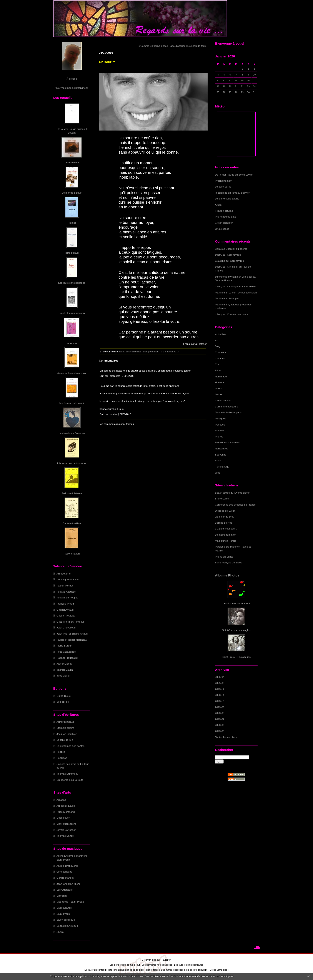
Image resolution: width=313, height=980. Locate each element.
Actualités (221, 334)
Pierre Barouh (64, 646)
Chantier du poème (236, 249)
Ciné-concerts (64, 872)
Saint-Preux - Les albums (236, 657)
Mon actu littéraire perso (229, 412)
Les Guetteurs (65, 890)
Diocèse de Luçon (225, 511)
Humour (220, 382)
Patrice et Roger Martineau (72, 640)
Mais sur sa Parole (226, 541)
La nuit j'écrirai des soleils (242, 286)
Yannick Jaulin (65, 670)
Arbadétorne (64, 574)
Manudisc (62, 896)
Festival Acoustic (66, 592)
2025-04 (220, 677)
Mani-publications (66, 824)
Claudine (220, 261)
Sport (218, 460)
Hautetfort (166, 960)
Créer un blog (149, 960)
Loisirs (219, 394)
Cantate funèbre (72, 523)
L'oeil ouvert (63, 818)
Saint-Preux (63, 914)
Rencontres (221, 448)
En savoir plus (225, 976)
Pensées (220, 425)
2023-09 (220, 707)
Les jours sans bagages (72, 283)
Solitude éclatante (72, 493)
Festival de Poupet (67, 597)
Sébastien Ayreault (67, 926)
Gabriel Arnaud (65, 610)
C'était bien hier (224, 223)
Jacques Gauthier (67, 734)
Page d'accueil (177, 46)
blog (225, 970)
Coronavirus (234, 255)
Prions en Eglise (224, 557)
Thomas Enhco (65, 836)
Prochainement (224, 181)
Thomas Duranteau (67, 774)
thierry (219, 255)
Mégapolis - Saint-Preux (70, 902)
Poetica (61, 752)
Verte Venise (72, 162)
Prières (219, 436)
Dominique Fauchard (68, 579)
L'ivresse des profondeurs (72, 463)
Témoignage (222, 467)
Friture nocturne (224, 211)
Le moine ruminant (226, 535)
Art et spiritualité (66, 806)
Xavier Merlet (64, 664)
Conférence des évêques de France (235, 505)
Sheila (60, 932)
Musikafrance (64, 908)
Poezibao (62, 758)
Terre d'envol (72, 253)
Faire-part (234, 298)
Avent (218, 205)
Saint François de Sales (228, 562)
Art (217, 340)
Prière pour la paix (225, 217)
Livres (218, 388)
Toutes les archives (226, 737)
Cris (217, 364)
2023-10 (220, 701)
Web (218, 473)
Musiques (220, 418)
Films (218, 370)
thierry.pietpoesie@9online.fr (72, 88)
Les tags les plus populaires (189, 965)
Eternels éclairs (65, 728)
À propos (72, 79)
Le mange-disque (72, 193)
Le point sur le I (224, 187)
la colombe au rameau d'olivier (232, 193)
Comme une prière (238, 314)
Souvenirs (221, 455)
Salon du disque (66, 920)
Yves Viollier (63, 676)
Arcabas (61, 800)
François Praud (65, 604)
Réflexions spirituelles (227, 442)
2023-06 (220, 725)
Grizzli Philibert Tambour (70, 622)
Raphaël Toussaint (67, 658)
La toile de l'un (65, 740)
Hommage (221, 376)
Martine (219, 292)
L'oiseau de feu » (197, 46)
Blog (218, 346)
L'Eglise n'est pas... (226, 529)
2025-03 (220, 683)
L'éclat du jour (223, 400)
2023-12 (220, 689)
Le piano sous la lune (227, 199)
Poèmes (220, 430)
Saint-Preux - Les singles (236, 630)
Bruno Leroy (222, 498)
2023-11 (220, 695)
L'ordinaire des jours (226, 406)
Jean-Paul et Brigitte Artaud (72, 634)
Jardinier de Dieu (225, 517)
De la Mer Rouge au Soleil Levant (234, 175)
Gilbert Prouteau (66, 616)
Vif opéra (72, 343)
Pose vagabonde (66, 652)
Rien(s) (72, 223)
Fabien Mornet (65, 585)
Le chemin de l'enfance (72, 433)
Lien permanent (151, 352)
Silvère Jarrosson (66, 830)
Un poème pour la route (70, 780)
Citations (220, 358)
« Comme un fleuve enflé (152, 46)
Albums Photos (227, 575)
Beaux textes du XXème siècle (232, 493)
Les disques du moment (236, 603)
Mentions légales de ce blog (129, 970)
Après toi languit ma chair (72, 373)
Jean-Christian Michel (69, 884)
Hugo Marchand (66, 812)
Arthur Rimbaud (65, 722)
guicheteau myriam (226, 277)
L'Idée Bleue (64, 696)
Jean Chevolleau (66, 627)
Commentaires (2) (170, 352)
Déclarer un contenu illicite (98, 970)
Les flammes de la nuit (72, 403)
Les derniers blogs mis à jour (125, 965)
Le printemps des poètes (71, 746)
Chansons (221, 352)
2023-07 (220, 719)
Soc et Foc (63, 702)
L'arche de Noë (224, 523)
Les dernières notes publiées (157, 965)
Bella (218, 249)
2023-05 (220, 731)
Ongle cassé (222, 229)
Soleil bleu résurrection (72, 313)
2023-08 (220, 713)
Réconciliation (72, 554)
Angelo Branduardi (67, 866)
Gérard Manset (65, 878)
